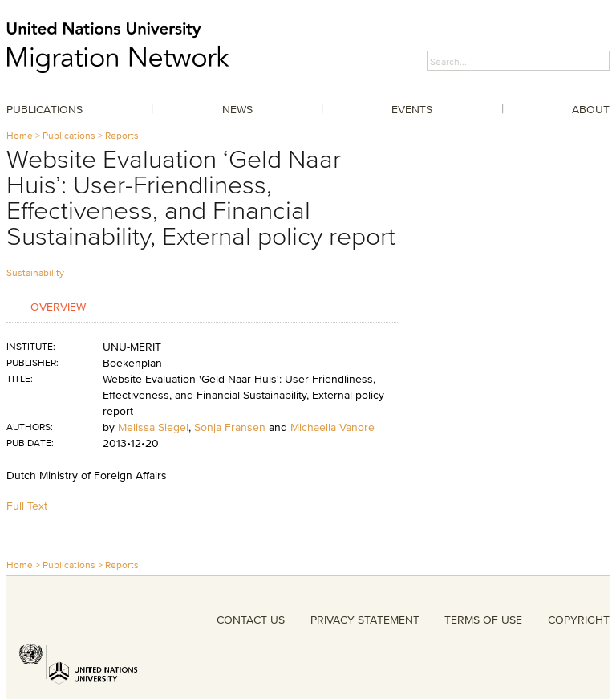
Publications (45, 109)
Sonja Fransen (230, 427)
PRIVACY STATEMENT (365, 620)
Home (20, 135)
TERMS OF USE (483, 620)
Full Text (27, 506)
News (237, 109)
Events (412, 109)
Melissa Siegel (153, 427)
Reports (122, 135)
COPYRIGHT (579, 620)
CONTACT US (251, 620)
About (591, 109)
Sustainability (35, 272)
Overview (58, 306)
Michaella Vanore (332, 427)
